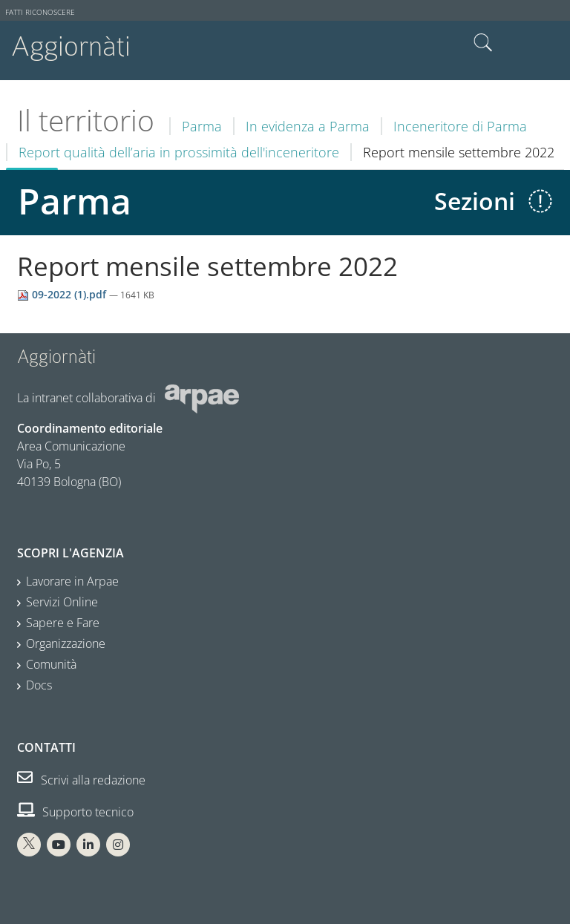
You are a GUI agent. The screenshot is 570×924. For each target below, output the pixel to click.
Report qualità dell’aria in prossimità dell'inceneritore (179, 152)
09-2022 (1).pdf (63, 294)
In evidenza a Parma (308, 126)
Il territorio (86, 120)
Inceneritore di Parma (460, 126)
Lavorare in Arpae (72, 581)
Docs (39, 685)
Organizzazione (66, 643)
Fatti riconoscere (40, 12)
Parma (202, 126)
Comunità (51, 664)
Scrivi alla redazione (81, 780)
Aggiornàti (71, 46)
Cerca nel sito (483, 43)
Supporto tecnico (75, 812)
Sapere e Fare (63, 623)
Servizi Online (62, 602)
